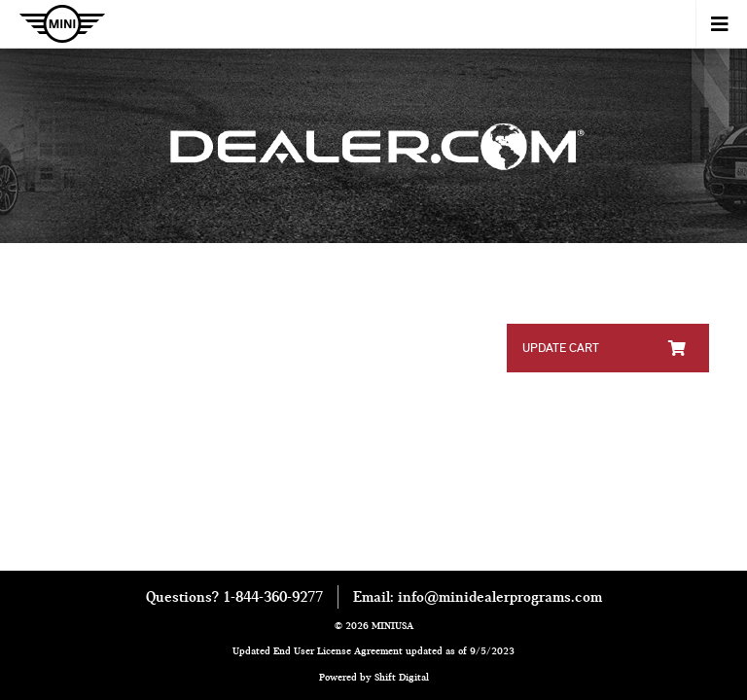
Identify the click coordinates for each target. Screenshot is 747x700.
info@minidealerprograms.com (500, 597)
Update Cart (604, 348)
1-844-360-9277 (273, 597)
